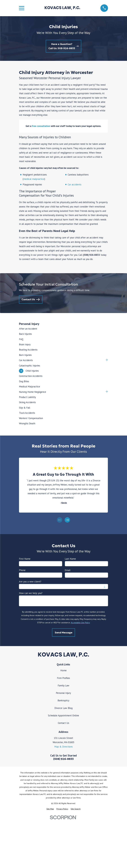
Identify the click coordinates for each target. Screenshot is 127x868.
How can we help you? (31, 593)
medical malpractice (34, 179)
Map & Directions (64, 747)
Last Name (70, 559)
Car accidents (75, 184)
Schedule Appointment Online (64, 715)
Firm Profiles (64, 678)
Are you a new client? (30, 582)
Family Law (64, 686)
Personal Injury (63, 693)
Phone (22, 570)
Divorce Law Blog (64, 708)
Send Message (63, 633)
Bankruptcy (63, 700)
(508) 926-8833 (63, 759)
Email (68, 570)
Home (64, 670)
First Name (25, 559)
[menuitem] (64, 329)
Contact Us (64, 723)
